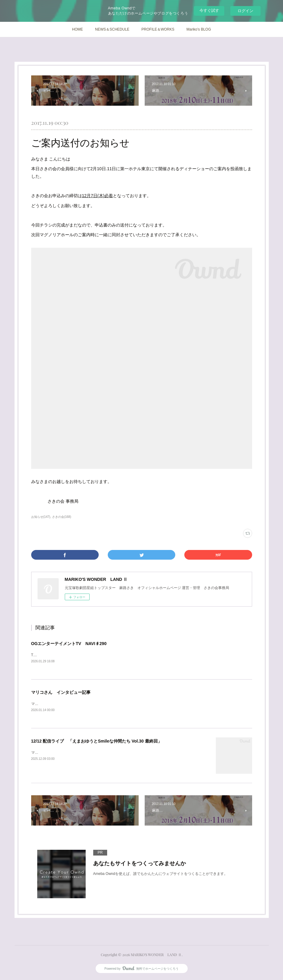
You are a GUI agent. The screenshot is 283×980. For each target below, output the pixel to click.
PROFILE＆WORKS (158, 29)
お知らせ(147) (41, 517)
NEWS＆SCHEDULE (112, 29)
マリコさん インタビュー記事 (61, 693)
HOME (77, 29)
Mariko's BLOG (199, 29)
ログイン (245, 11)
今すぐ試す (209, 10)
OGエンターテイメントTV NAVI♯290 (69, 644)
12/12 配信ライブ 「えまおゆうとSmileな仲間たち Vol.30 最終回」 (97, 742)
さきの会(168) (62, 517)
